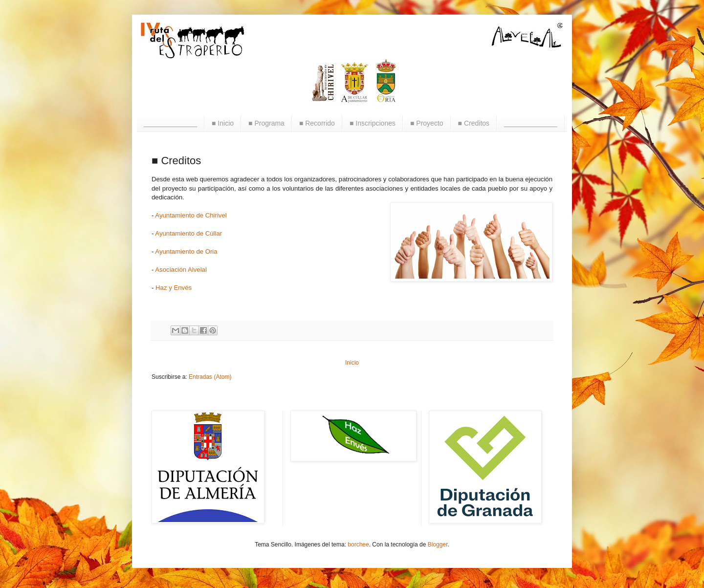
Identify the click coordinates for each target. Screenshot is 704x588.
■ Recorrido (317, 123)
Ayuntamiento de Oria (186, 251)
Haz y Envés (174, 288)
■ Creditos (474, 123)
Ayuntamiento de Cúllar (188, 233)
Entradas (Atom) (210, 377)
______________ (170, 123)
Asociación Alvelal (181, 270)
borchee (358, 544)
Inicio (352, 363)
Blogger (438, 544)
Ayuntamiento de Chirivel (191, 215)
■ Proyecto (427, 123)
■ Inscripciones (373, 123)
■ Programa (266, 123)
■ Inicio (223, 123)
